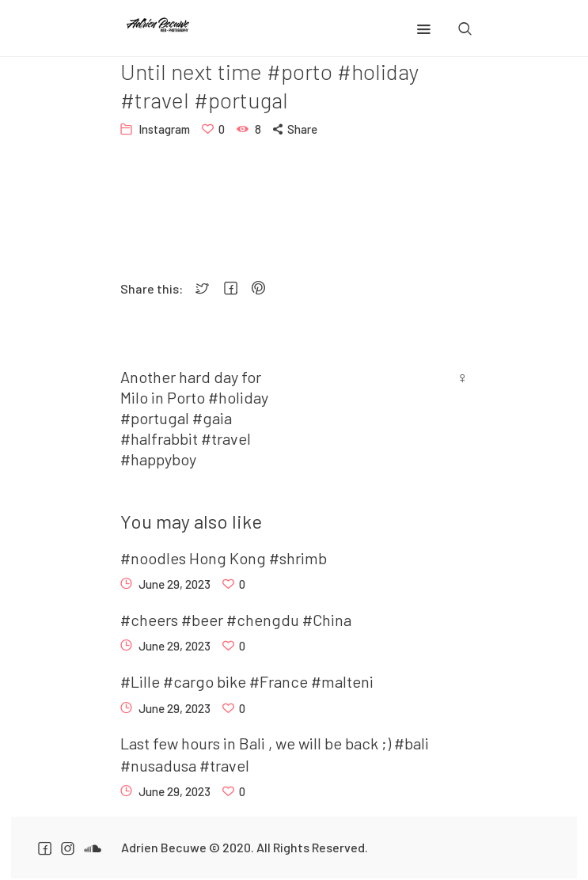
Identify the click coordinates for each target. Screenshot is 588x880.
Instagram (164, 129)
